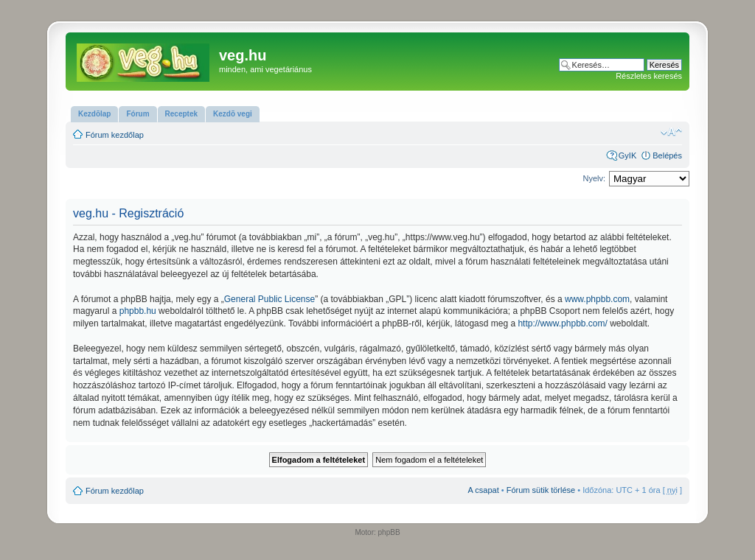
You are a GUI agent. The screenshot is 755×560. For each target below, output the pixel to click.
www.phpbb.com (597, 299)
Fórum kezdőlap (115, 135)
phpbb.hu (138, 311)
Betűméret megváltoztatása (671, 132)
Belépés (667, 155)
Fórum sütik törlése (541, 490)
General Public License (269, 299)
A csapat (484, 490)
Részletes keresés (649, 76)
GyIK (627, 155)
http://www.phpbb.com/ (562, 323)
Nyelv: (594, 178)
